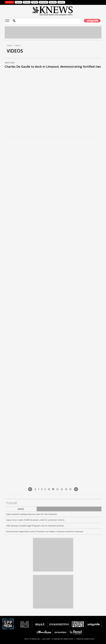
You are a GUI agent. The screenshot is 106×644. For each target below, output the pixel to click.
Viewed (21, 509)
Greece (27, 2)
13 (62, 489)
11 (53, 489)
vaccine (61, 2)
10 (49, 489)
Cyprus (19, 2)
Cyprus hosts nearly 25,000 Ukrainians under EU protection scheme (35, 520)
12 (57, 489)
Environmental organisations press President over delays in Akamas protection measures (45, 531)
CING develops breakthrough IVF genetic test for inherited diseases (35, 526)
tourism (53, 2)
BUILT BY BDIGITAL (32, 639)
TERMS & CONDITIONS (85, 639)
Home (9, 45)
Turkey (35, 2)
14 (66, 489)
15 (70, 489)
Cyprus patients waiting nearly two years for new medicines (32, 514)
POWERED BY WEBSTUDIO (63, 639)
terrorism (44, 2)
